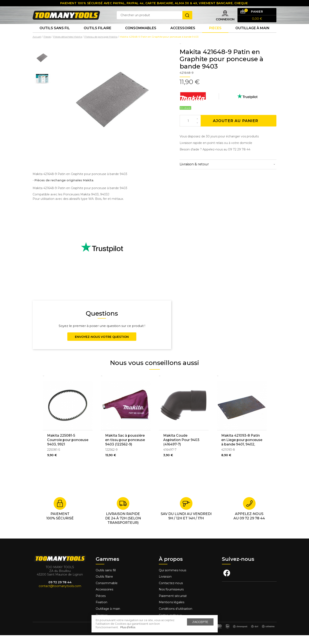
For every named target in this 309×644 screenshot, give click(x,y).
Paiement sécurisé (173, 605)
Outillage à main (252, 36)
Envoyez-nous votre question (102, 346)
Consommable (107, 592)
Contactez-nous (171, 592)
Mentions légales (172, 611)
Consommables (141, 36)
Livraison (165, 585)
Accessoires (183, 36)
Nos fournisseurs (171, 598)
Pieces (215, 36)
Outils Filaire (97, 36)
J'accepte (200, 622)
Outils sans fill (106, 579)
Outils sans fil (55, 36)
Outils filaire (104, 585)
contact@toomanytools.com (60, 595)
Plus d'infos (128, 627)
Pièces (101, 605)
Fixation (101, 611)
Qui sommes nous (173, 579)
